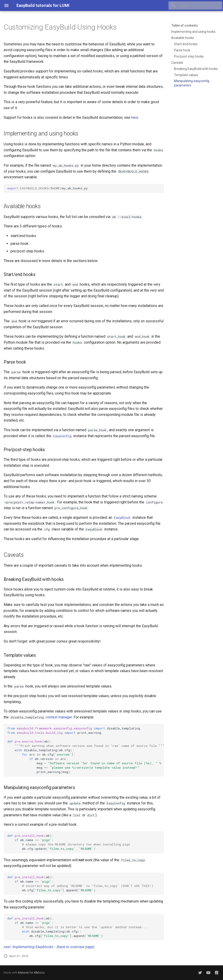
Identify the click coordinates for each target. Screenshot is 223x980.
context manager (59, 717)
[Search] (195, 6)
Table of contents (185, 25)
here (135, 117)
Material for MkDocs (31, 973)
